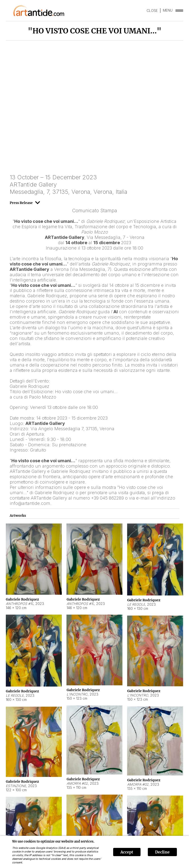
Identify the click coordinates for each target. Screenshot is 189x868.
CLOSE (152, 11)
